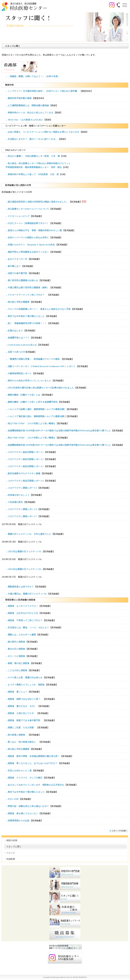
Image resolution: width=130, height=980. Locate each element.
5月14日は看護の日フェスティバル (25, 552)
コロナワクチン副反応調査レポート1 (26, 452)
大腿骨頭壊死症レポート (20, 373)
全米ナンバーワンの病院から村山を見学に (28, 238)
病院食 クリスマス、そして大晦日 (25, 778)
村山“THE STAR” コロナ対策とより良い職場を (31, 424)
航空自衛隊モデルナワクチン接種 (24, 474)
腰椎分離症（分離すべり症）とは (24, 395)
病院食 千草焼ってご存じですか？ (25, 620)
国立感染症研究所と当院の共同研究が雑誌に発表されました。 (38, 202)
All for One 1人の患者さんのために (25, 120)
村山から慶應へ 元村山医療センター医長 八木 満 (34, 156)
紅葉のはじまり (15, 331)
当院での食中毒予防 (17, 273)
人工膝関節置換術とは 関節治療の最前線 (28, 106)
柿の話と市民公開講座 (19, 302)
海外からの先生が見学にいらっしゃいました (29, 381)
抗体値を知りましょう (19, 495)
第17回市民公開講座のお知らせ (23, 280)
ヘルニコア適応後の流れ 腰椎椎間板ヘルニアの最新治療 (36, 416)
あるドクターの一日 (17, 259)
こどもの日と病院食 (17, 670)
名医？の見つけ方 (16, 352)
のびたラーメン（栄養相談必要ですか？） (28, 223)
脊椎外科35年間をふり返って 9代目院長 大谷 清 (33, 174)
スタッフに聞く (14, 847)
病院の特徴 (12, 840)
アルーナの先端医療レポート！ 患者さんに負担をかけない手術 (39, 309)
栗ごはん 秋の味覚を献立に (23, 742)
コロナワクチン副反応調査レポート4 (26, 481)
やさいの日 (13, 799)
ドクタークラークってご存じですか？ (27, 295)
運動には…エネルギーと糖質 (22, 635)
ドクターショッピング (19, 216)
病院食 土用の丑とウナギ (22, 713)
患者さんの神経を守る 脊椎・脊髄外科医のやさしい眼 (35, 230)
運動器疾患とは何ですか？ (21, 587)
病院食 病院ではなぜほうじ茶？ (25, 699)
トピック (11, 853)
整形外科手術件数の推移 (20, 98)
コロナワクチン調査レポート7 (22, 516)
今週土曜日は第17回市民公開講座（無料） (28, 288)
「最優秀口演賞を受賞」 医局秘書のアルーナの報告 (34, 359)
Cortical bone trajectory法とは (22, 345)
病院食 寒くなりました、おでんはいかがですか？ (33, 763)
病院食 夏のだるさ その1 (22, 706)
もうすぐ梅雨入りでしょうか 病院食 (26, 685)
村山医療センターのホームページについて (28, 209)
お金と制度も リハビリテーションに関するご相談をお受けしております (43, 132)
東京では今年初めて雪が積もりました (26, 316)
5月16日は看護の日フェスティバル (25, 569)
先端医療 (11, 859)
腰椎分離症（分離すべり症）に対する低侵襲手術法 (33, 402)
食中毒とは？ (14, 266)
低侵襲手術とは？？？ (19, 338)
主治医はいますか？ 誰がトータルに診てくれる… (33, 139)
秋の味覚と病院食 (17, 735)
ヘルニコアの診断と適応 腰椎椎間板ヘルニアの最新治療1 (36, 409)
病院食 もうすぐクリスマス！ (23, 606)
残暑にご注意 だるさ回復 (22, 728)
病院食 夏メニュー (17, 692)
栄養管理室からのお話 (19, 821)
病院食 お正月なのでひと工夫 (23, 613)
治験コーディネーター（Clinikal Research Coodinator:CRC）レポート (42, 366)
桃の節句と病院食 (16, 642)
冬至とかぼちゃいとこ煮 (20, 771)
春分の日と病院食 (16, 649)
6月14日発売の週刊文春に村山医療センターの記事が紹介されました (41, 388)
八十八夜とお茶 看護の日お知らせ (25, 678)
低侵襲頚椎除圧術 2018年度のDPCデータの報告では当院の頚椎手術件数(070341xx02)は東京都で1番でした (59, 431)
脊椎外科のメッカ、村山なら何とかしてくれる (30, 113)
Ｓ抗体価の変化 (15, 502)
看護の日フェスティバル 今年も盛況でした (29, 534)
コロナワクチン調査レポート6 (22, 509)
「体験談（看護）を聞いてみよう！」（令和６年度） (34, 76)
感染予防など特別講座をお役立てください (28, 252)
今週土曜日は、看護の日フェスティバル (27, 594)
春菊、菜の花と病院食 (19, 663)
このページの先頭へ (118, 831)
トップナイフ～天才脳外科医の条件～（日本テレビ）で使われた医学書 (43, 91)
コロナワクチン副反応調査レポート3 (26, 466)
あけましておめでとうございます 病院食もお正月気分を (36, 785)
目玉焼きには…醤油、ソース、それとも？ (28, 628)
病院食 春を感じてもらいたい (23, 813)
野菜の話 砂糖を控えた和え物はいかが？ (28, 806)
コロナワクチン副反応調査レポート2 (26, 459)
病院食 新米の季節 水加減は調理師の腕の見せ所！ (34, 756)
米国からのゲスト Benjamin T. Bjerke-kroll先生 (31, 245)
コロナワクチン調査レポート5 (22, 488)
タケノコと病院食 (16, 656)
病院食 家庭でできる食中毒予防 (25, 720)
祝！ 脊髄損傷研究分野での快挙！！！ (27, 323)
